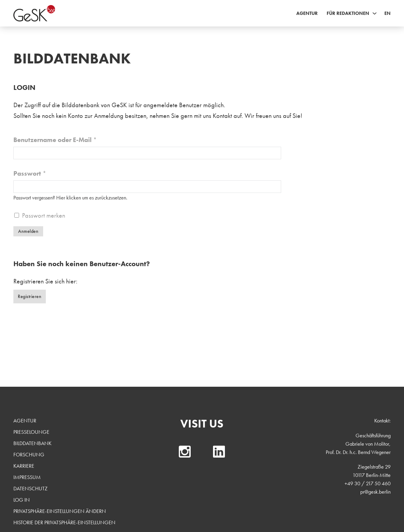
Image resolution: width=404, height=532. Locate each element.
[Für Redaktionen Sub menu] (375, 13)
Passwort (30, 173)
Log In (22, 500)
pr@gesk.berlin (375, 492)
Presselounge (31, 432)
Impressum (27, 477)
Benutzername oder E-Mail (55, 140)
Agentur (307, 13)
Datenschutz (30, 488)
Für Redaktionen (348, 13)
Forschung (29, 454)
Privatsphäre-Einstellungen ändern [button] (60, 511)
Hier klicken (69, 198)
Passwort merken (44, 215)
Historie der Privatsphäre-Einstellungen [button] (64, 522)
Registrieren (30, 296)
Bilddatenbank (32, 443)
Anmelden (28, 231)
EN (387, 13)
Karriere (24, 466)
